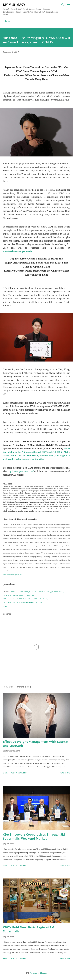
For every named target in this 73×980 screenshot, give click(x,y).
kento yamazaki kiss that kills (18, 599)
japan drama (57, 592)
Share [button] (6, 606)
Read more (65, 773)
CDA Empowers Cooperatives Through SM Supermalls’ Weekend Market (34, 836)
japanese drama (11, 595)
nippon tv (40, 602)
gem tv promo (44, 592)
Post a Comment (19, 773)
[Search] (62, 5)
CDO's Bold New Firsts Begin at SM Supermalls (29, 929)
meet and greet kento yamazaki (18, 602)
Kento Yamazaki (27, 595)
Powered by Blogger (36, 973)
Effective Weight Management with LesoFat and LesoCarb (36, 744)
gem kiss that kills (19, 592)
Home (7, 21)
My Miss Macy (14, 4)
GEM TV (32, 592)
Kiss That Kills (41, 599)
